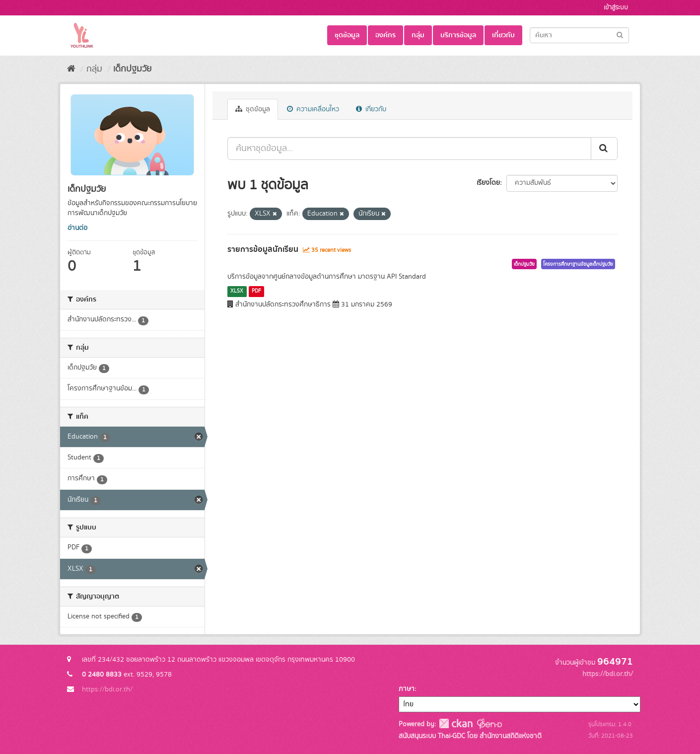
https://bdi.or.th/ (107, 689)
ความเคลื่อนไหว (313, 109)
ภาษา (407, 689)
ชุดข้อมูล (347, 35)
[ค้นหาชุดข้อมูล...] (409, 149)
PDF (256, 291)
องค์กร (385, 35)
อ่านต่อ (77, 228)
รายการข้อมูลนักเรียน (263, 249)
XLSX (237, 291)
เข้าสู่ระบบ (616, 8)
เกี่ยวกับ (503, 35)
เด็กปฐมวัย (132, 69)
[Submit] (620, 35)
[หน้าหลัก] (71, 69)
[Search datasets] (579, 35)
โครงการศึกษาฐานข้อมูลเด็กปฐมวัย (578, 264)
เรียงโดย (488, 183)
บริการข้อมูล (458, 35)
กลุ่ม (418, 35)
